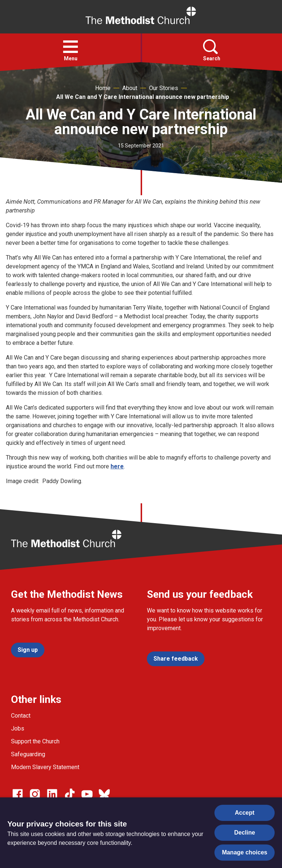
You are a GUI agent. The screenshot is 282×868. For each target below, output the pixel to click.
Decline (245, 833)
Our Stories (164, 88)
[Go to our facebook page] (18, 794)
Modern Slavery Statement (45, 767)
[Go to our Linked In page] (52, 794)
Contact (21, 716)
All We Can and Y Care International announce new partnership (143, 97)
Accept (245, 813)
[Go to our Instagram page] (35, 794)
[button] (70, 47)
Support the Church (35, 741)
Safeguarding (28, 754)
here (117, 466)
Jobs (18, 728)
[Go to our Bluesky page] (104, 794)
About (130, 88)
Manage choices (245, 852)
